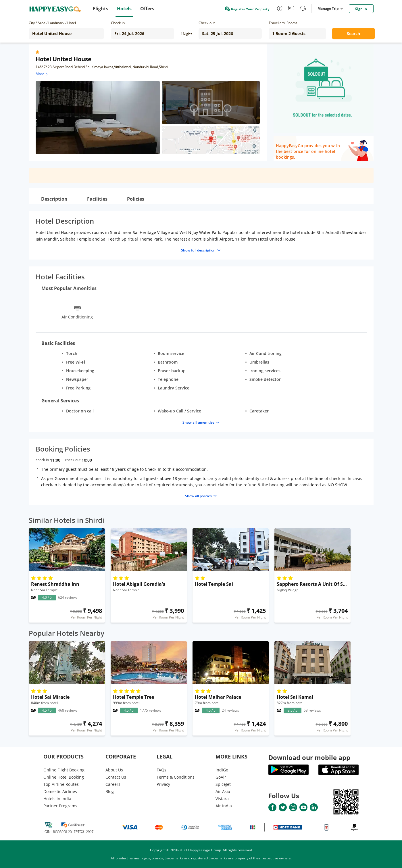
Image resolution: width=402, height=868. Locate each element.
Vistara (222, 799)
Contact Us (116, 777)
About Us (114, 770)
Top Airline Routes (61, 784)
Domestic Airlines (60, 791)
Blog (110, 791)
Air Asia (223, 791)
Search (353, 33)
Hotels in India (57, 799)
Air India (224, 806)
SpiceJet (223, 784)
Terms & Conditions (176, 777)
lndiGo (222, 770)
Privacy (163, 784)
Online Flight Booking (64, 770)
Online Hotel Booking (64, 777)
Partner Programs (60, 806)
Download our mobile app (309, 757)
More (42, 74)
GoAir (221, 777)
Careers (113, 784)
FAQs (161, 770)
